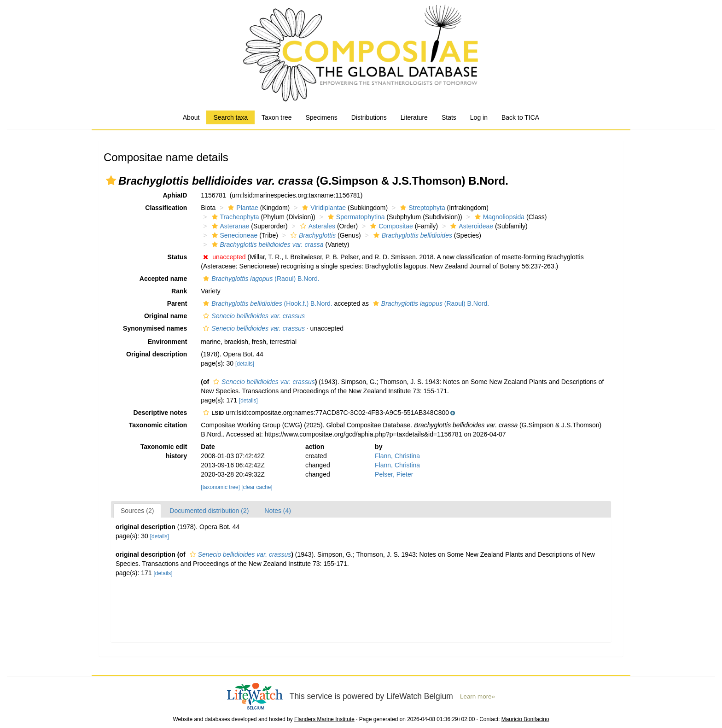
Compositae (390, 226)
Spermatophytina (355, 217)
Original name (166, 316)
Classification (166, 208)
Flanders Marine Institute (324, 719)
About (191, 117)
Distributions (369, 117)
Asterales (317, 226)
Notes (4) (278, 511)
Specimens (321, 117)
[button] (111, 181)
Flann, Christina (397, 456)
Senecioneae (234, 235)
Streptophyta (421, 208)
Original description (157, 354)
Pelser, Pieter (394, 474)
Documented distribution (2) (209, 511)
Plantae (242, 208)
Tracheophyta (234, 217)
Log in (479, 117)
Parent (177, 303)
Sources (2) (137, 511)
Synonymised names (155, 328)
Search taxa (230, 117)
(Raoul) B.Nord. (260, 279)
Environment (168, 342)
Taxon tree (277, 117)
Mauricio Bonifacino (525, 719)
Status (178, 257)
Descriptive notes (160, 413)
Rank (179, 291)
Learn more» (477, 696)
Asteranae (230, 226)
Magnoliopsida (498, 217)
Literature (414, 117)
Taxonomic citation (158, 425)
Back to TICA (520, 117)
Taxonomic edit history (164, 451)
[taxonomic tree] (220, 487)
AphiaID (175, 195)
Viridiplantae (323, 208)
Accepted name (163, 279)
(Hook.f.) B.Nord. (266, 303)
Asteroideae (471, 226)
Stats (449, 117)
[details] (245, 364)
